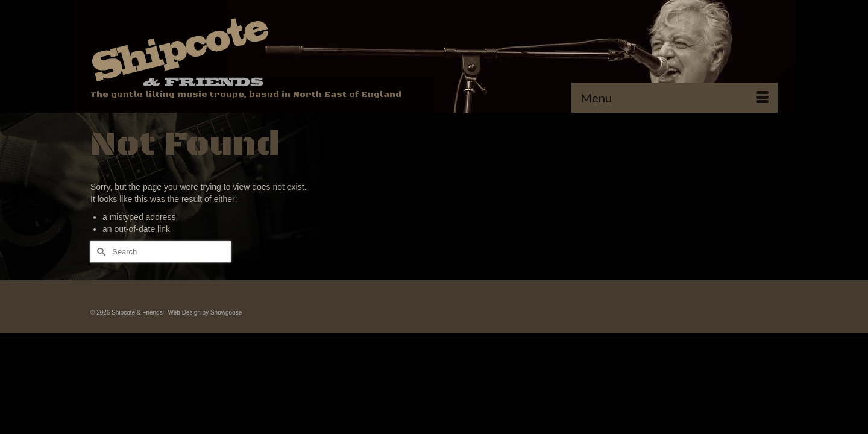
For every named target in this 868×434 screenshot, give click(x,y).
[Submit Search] (99, 277)
